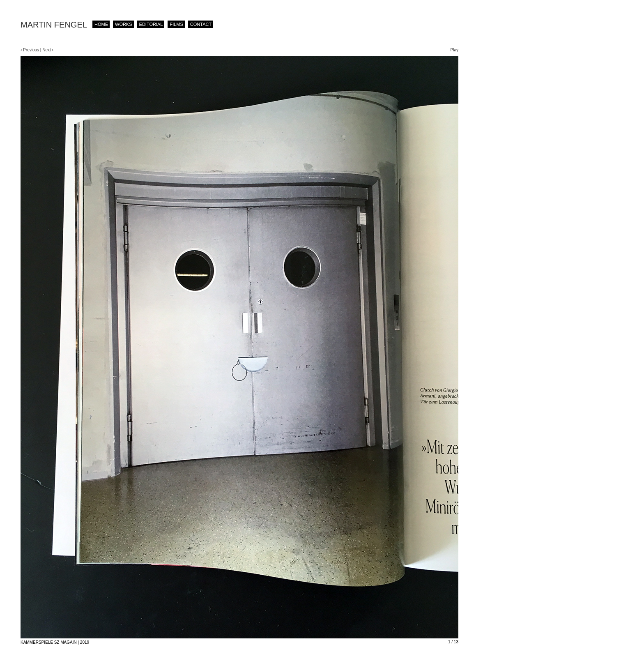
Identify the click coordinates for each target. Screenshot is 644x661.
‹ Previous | (31, 50)
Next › (47, 50)
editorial (151, 24)
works (124, 24)
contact (201, 24)
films (176, 24)
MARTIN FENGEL (54, 25)
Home (101, 24)
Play (454, 50)
